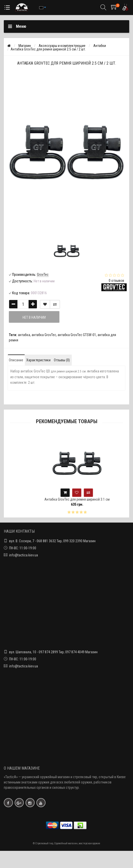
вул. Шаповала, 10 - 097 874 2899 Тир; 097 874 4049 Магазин (53, 652)
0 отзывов (116, 281)
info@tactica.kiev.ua (24, 555)
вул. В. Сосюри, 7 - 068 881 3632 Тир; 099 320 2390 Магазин (52, 541)
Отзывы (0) (62, 360)
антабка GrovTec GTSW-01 (77, 335)
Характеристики (38, 360)
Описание (16, 360)
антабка (24, 335)
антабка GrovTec (44, 335)
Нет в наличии (34, 317)
